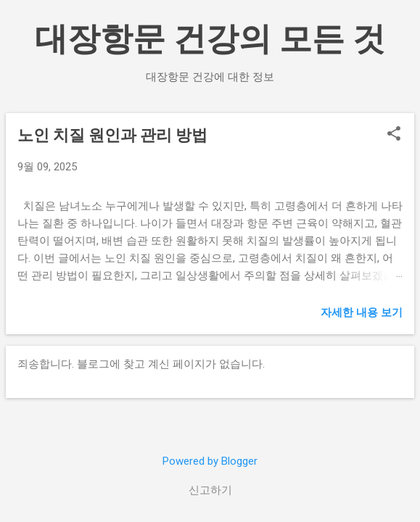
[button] (394, 135)
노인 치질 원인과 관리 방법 (112, 135)
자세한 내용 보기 (362, 312)
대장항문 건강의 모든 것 (210, 39)
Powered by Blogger (210, 461)
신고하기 (210, 490)
